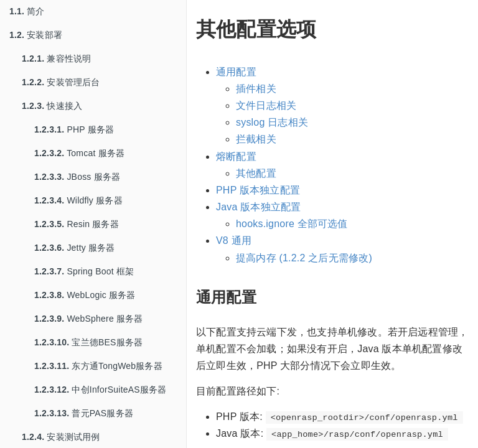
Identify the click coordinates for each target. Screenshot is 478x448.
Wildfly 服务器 (78, 200)
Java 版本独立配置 (258, 207)
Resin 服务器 (77, 224)
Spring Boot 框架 (84, 271)
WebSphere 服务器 (89, 319)
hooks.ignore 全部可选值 (292, 224)
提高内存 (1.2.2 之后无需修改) (304, 258)
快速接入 (52, 106)
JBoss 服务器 (77, 177)
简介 (27, 11)
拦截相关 (256, 139)
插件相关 (256, 89)
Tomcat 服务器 (79, 153)
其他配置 (256, 173)
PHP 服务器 (74, 129)
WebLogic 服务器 (85, 295)
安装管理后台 (61, 82)
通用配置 (236, 72)
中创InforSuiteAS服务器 (100, 390)
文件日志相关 (266, 105)
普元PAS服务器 (84, 413)
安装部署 (36, 35)
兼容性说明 (56, 58)
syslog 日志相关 (272, 122)
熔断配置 (236, 156)
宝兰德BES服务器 (88, 342)
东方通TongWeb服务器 (98, 366)
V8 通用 (234, 240)
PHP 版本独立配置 (258, 190)
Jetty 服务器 (75, 248)
